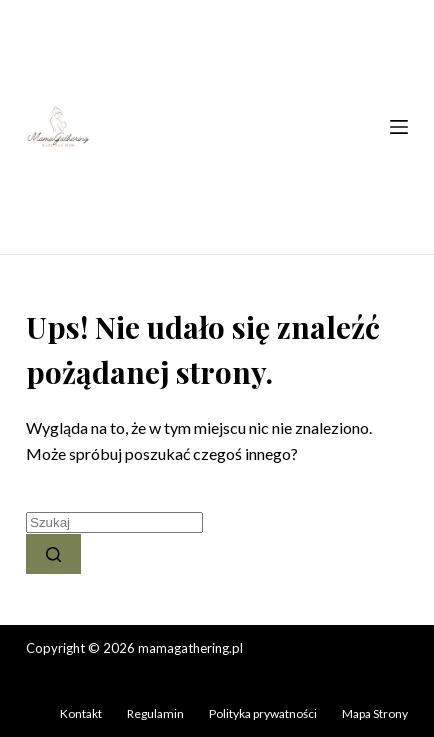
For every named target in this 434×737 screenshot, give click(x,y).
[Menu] (399, 127)
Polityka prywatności (263, 713)
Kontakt (81, 713)
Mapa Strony (375, 713)
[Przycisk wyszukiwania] (53, 554)
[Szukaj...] (114, 522)
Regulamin (155, 713)
